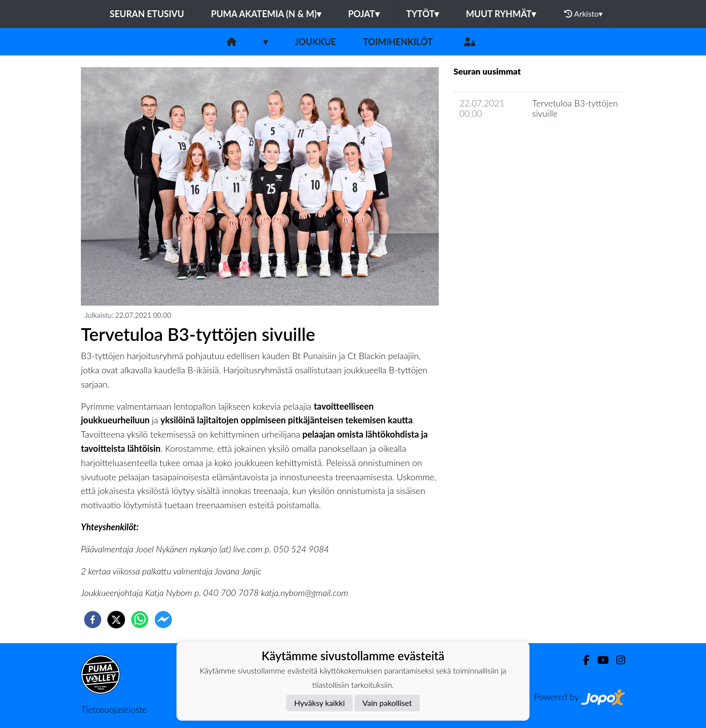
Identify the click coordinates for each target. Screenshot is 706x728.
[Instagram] (617, 660)
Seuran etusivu (147, 14)
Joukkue (315, 42)
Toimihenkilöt (398, 42)
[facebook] (93, 620)
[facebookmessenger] (163, 620)
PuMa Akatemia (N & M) (266, 14)
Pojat (364, 14)
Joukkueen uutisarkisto (504, 141)
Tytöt (423, 14)
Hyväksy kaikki (319, 703)
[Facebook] (582, 660)
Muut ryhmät (501, 14)
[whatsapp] (140, 620)
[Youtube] (599, 660)
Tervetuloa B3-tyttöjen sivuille (575, 108)
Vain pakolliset (387, 703)
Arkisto (583, 14)
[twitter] (116, 620)
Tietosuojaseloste (114, 709)
